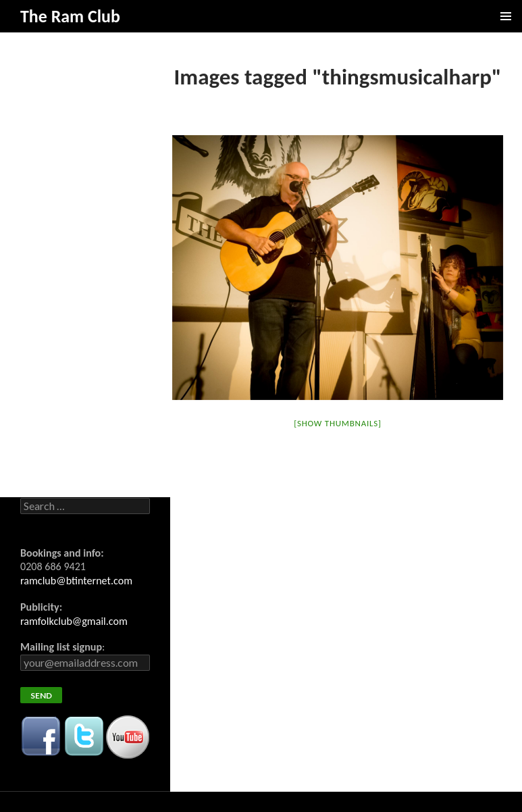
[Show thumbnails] (337, 423)
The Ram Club (70, 16)
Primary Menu (506, 16)
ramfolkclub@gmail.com (74, 621)
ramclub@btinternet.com (76, 581)
